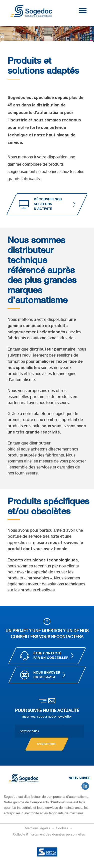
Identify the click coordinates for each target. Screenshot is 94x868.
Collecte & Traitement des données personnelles (49, 834)
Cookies (63, 828)
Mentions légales (38, 828)
